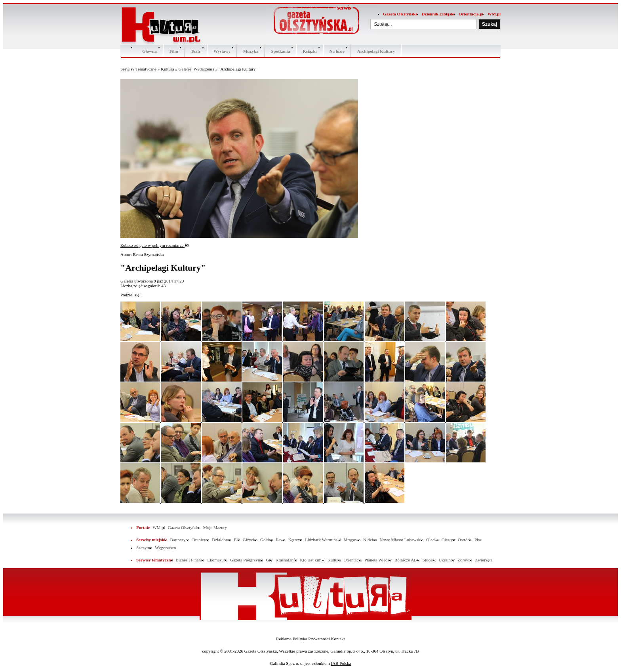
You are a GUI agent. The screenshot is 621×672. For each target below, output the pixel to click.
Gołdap (267, 540)
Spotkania (280, 51)
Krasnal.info (286, 560)
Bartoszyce (180, 540)
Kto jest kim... (312, 560)
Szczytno (144, 548)
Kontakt (338, 639)
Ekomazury (217, 560)
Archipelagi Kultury (376, 51)
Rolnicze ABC (407, 560)
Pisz (478, 540)
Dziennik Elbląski (438, 14)
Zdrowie (465, 560)
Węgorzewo (165, 548)
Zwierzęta (484, 560)
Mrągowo (352, 540)
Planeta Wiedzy (378, 560)
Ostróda (465, 540)
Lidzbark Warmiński (323, 540)
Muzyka (251, 51)
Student (429, 560)
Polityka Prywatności (311, 639)
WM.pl (494, 14)
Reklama (284, 639)
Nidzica (370, 540)
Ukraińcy (447, 560)
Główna (150, 51)
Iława (280, 540)
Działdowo (221, 540)
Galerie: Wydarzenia (196, 69)
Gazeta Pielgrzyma (247, 560)
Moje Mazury (215, 527)
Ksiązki (310, 51)
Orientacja (352, 560)
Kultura (168, 69)
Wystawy (222, 51)
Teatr (196, 51)
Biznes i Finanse (190, 560)
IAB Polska (341, 663)
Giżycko (250, 540)
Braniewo (201, 540)
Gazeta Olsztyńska (400, 14)
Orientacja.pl (471, 14)
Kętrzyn (295, 540)
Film (174, 51)
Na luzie (337, 51)
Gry (269, 560)
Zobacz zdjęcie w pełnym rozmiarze (155, 245)
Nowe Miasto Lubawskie (401, 540)
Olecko (432, 540)
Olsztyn (448, 540)
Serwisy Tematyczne (138, 69)
